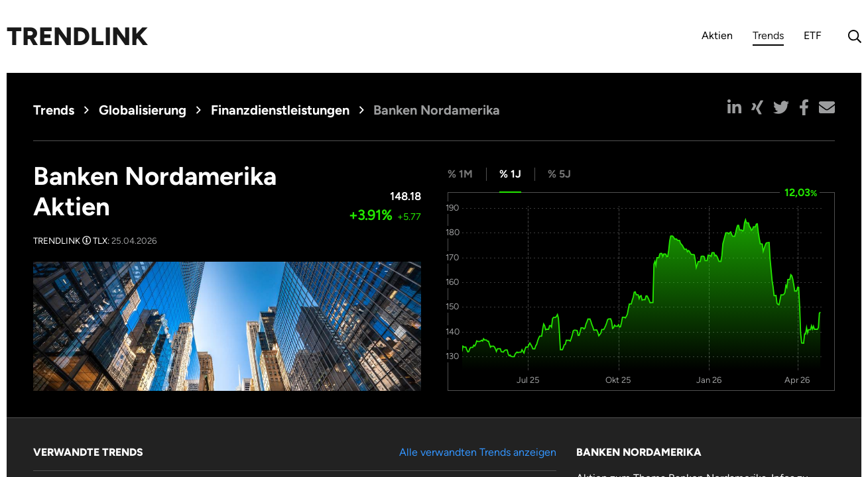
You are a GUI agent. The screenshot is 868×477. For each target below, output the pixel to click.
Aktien (717, 35)
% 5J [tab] (559, 174)
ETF (813, 35)
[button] (734, 107)
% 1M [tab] (460, 174)
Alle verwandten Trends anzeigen (478, 452)
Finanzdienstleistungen (280, 110)
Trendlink (77, 36)
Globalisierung (143, 110)
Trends (768, 37)
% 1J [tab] (510, 174)
